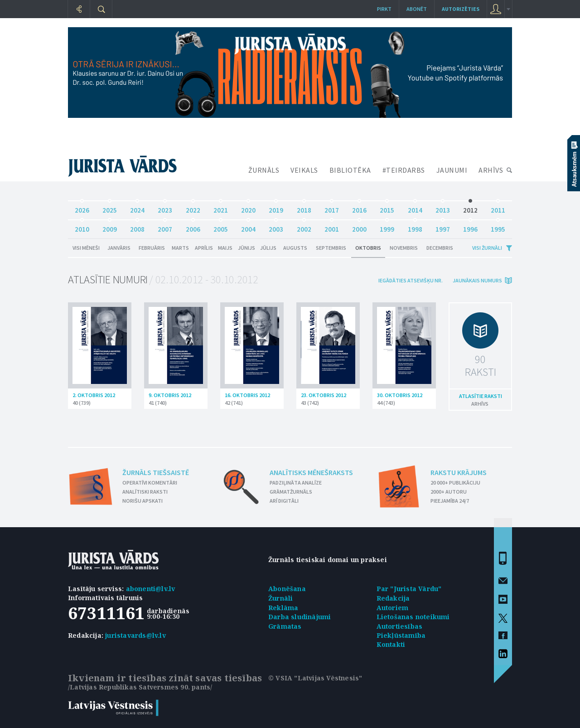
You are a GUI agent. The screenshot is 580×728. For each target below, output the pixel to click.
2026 (82, 208)
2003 (276, 227)
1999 (387, 227)
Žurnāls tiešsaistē (156, 472)
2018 (304, 208)
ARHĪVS (491, 170)
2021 (221, 208)
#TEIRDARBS (404, 170)
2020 (248, 208)
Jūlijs (268, 248)
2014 (415, 208)
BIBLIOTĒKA (350, 170)
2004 (248, 227)
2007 (165, 227)
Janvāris (119, 248)
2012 (470, 208)
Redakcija (393, 598)
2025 (110, 208)
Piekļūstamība (401, 635)
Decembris (440, 248)
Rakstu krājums (459, 472)
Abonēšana (287, 589)
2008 (137, 227)
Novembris (404, 248)
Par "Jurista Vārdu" (409, 589)
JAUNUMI (452, 170)
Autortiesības (400, 626)
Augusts (295, 248)
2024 (137, 208)
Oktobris (368, 248)
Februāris (152, 248)
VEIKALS (304, 170)
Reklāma (283, 608)
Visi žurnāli (487, 248)
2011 (498, 208)
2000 (359, 227)
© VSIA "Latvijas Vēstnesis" (315, 678)
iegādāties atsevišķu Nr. (411, 280)
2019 (276, 208)
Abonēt (417, 9)
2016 (359, 208)
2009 (110, 227)
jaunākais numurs (477, 280)
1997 (443, 227)
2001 (332, 227)
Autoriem (393, 608)
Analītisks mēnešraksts (311, 472)
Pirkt (384, 9)
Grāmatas (285, 626)
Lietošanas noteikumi (413, 617)
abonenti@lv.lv (151, 589)
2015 (387, 208)
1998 (415, 227)
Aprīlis (204, 248)
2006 (193, 227)
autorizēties (461, 9)
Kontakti (391, 644)
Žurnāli (280, 598)
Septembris (331, 248)
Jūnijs (246, 248)
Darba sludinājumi (300, 617)
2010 (82, 227)
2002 (304, 227)
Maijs (225, 248)
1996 (470, 227)
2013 (443, 208)
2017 (332, 208)
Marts (180, 248)
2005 (221, 227)
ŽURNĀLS (264, 170)
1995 (498, 227)
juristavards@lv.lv (135, 635)
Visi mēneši (86, 248)
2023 (165, 208)
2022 (193, 208)
